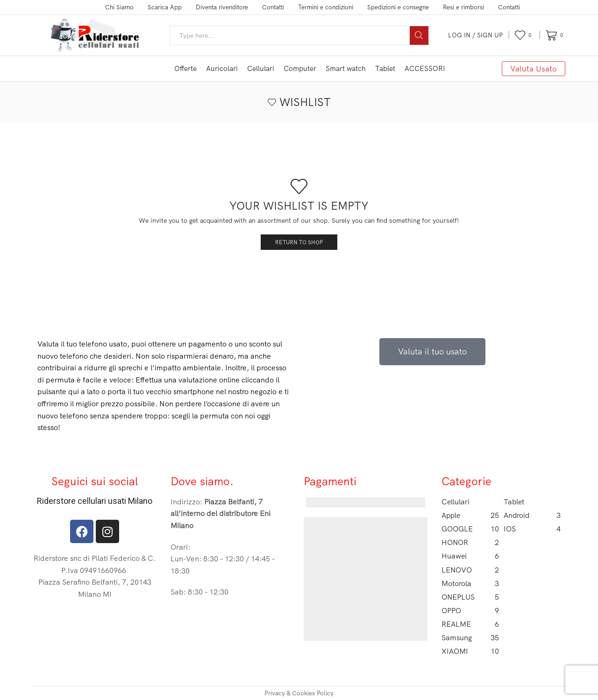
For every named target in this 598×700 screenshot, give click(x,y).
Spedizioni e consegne (398, 7)
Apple (470, 515)
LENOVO (470, 570)
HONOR (470, 542)
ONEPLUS (470, 597)
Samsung (470, 638)
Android (532, 515)
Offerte (185, 68)
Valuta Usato (534, 68)
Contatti (273, 7)
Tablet (385, 68)
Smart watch (346, 68)
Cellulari (261, 68)
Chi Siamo (119, 7)
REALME (470, 624)
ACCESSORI (425, 68)
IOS (532, 529)
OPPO (470, 611)
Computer (300, 68)
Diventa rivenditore (222, 7)
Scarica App (165, 7)
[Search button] (419, 35)
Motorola (470, 583)
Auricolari (222, 68)
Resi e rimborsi (463, 7)
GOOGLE (470, 529)
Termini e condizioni (326, 7)
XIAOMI (470, 651)
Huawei (470, 556)
